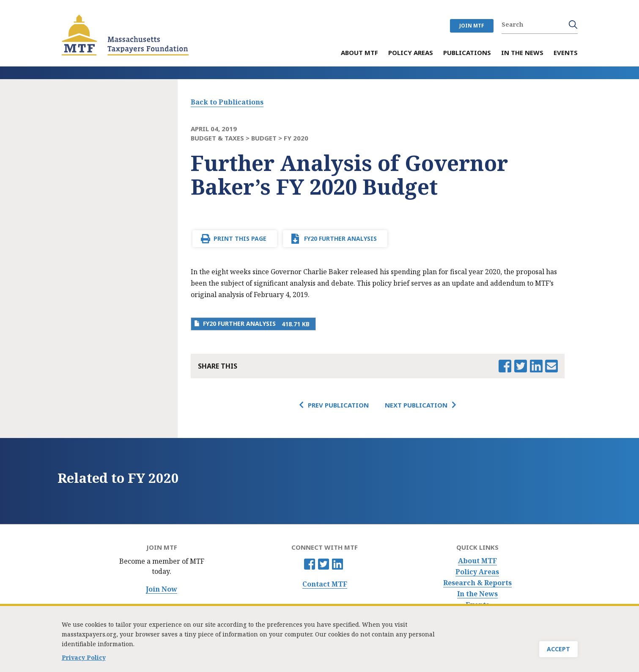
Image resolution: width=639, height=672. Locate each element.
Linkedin (337, 564)
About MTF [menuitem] (359, 53)
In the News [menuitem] (522, 53)
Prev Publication (338, 405)
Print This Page (240, 238)
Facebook (310, 564)
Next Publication (416, 405)
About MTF (477, 561)
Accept (558, 651)
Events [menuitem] (566, 53)
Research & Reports (477, 583)
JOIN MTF (472, 26)
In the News (477, 594)
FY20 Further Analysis (340, 238)
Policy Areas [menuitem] (411, 53)
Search (573, 25)
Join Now (162, 589)
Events (477, 605)
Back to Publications (227, 102)
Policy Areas (477, 572)
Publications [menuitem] (467, 53)
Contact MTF (325, 584)
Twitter (324, 564)
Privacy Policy (84, 659)
